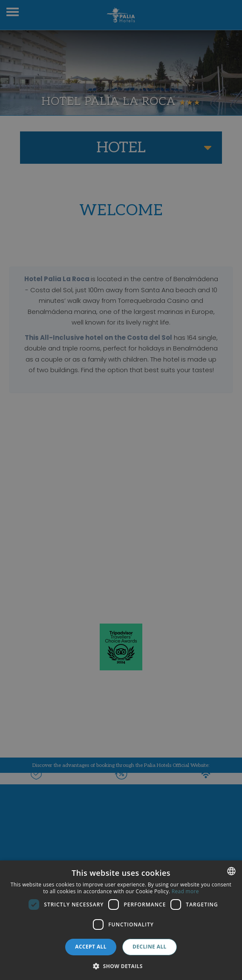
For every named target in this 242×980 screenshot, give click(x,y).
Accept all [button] (91, 947)
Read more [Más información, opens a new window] (185, 891)
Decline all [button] (150, 947)
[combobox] (231, 871)
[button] (121, 966)
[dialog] (121, 920)
